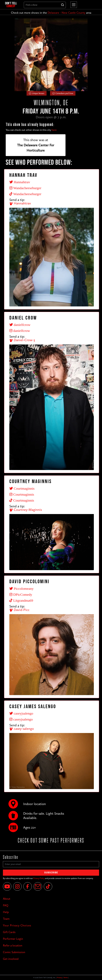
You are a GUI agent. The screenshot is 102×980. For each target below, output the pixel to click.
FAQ (6, 905)
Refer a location (13, 945)
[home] (12, 5)
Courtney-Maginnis (26, 510)
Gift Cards (9, 932)
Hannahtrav (20, 203)
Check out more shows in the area (51, 13)
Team (6, 919)
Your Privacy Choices (17, 925)
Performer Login (13, 939)
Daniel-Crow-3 (22, 340)
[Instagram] (17, 886)
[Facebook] (28, 886)
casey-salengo (22, 729)
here (54, 130)
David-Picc (19, 610)
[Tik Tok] (48, 886)
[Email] (38, 886)
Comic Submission (14, 952)
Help (6, 912)
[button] (73, 5)
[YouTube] (7, 886)
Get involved (11, 959)
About (7, 899)
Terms (66, 978)
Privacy (59, 978)
